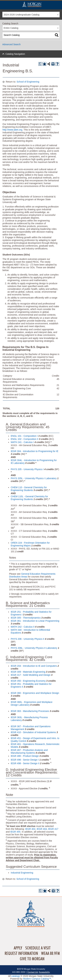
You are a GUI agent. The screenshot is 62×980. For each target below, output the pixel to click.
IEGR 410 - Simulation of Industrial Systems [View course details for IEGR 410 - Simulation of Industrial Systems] (33, 732)
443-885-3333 (19, 972)
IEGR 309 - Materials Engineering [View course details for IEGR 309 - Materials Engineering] (28, 672)
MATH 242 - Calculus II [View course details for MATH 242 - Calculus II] (23, 627)
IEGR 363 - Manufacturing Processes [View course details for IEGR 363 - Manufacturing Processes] (30, 711)
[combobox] (31, 15)
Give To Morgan (32, 959)
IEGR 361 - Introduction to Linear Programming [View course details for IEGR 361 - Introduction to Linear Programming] (35, 621)
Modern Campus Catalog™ (37, 979)
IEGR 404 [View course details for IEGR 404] (42, 829)
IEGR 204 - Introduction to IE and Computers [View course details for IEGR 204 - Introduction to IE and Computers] (34, 666)
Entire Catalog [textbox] (11, 28)
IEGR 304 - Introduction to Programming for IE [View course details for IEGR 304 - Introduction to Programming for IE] (35, 451)
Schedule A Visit (38, 948)
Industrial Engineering (22, 873)
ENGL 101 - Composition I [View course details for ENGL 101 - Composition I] (24, 436)
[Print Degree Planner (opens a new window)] (40, 64)
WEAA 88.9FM (51, 954)
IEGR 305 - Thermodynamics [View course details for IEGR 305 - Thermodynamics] (26, 618)
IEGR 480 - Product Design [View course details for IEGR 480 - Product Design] (25, 756)
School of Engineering (28, 82)
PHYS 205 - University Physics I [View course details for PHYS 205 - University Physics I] (27, 469)
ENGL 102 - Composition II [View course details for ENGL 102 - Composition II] (25, 439)
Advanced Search (11, 44)
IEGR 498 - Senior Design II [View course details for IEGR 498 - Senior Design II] (25, 763)
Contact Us (32, 972)
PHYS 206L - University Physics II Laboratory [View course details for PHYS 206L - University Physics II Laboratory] (34, 648)
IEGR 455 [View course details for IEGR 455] (15, 832)
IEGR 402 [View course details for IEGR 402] (30, 829)
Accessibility (44, 972)
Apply (18, 948)
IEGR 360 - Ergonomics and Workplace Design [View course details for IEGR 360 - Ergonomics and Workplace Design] (35, 693)
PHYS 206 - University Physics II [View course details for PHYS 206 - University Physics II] (28, 639)
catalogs (16, 976)
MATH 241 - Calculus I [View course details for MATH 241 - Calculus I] (22, 442)
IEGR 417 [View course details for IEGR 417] (53, 829)
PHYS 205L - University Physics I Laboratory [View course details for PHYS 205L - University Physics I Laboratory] (34, 478)
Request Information (21, 954)
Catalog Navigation (15, 54)
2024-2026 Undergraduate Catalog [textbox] (21, 15)
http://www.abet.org (12, 130)
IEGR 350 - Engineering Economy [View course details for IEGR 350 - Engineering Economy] (28, 681)
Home (32, 4)
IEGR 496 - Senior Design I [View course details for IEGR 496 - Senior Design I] (25, 760)
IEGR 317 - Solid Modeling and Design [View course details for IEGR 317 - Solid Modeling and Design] (31, 675)
